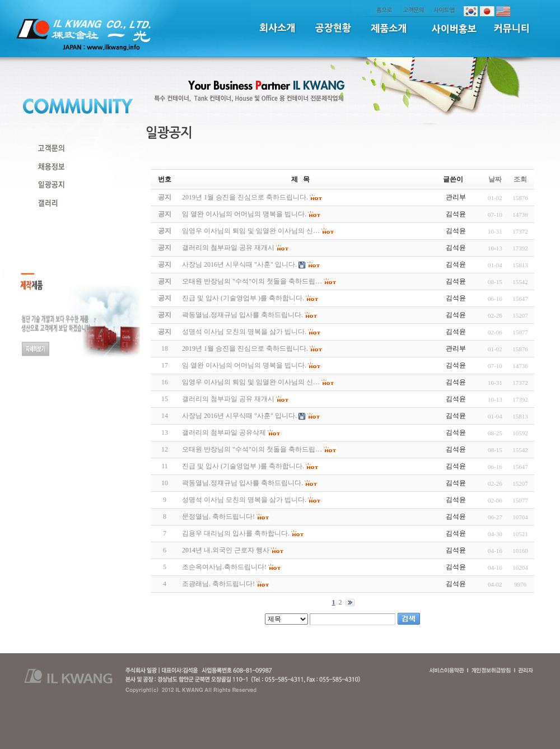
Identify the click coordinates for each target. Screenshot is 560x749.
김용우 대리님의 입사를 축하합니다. (236, 533)
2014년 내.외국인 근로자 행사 (226, 550)
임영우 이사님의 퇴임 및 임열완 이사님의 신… (251, 382)
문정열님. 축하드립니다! (218, 517)
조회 (520, 179)
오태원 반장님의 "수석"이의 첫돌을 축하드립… (252, 449)
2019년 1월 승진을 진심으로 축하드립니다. (245, 348)
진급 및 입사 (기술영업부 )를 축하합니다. (243, 466)
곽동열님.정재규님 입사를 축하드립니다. (242, 483)
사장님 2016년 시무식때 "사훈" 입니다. (239, 416)
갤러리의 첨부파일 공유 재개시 (228, 399)
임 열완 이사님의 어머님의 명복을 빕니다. (244, 365)
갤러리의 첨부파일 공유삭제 (224, 432)
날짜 (495, 179)
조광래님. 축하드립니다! (218, 584)
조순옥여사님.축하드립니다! (224, 567)
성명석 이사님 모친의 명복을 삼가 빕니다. (244, 500)
